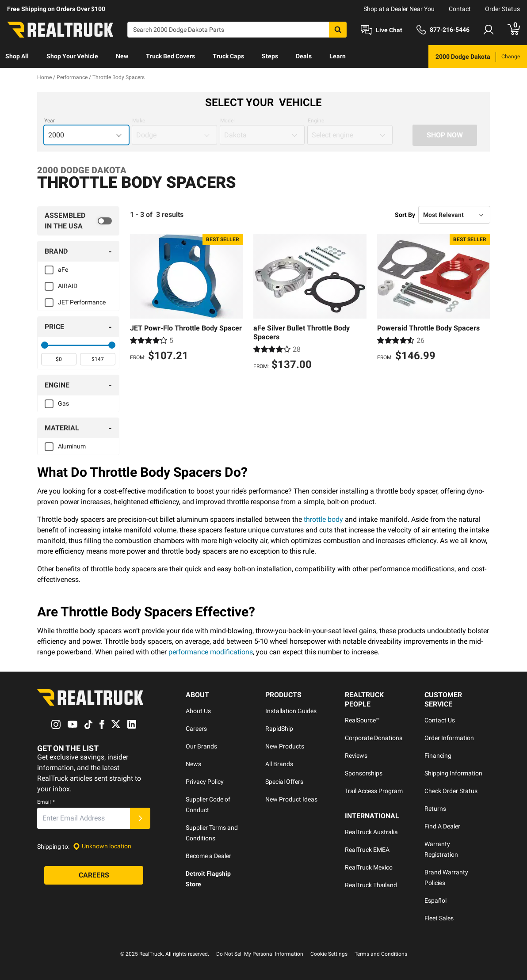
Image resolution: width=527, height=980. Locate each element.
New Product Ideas (291, 799)
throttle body (323, 519)
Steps (270, 56)
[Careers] (94, 875)
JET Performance (82, 302)
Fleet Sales (439, 918)
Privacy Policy (205, 782)
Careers (196, 729)
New (122, 56)
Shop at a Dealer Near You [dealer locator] (399, 9)
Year (50, 121)
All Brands (279, 764)
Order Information (449, 738)
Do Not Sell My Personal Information (260, 954)
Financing (438, 756)
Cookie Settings (329, 954)
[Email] (84, 818)
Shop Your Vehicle (72, 56)
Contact (460, 9)
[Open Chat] (382, 30)
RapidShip (279, 729)
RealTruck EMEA (367, 850)
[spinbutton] (59, 359)
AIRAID (68, 286)
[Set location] (102, 846)
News (193, 764)
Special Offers (284, 782)
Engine (316, 121)
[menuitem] (17, 57)
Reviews (356, 756)
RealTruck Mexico (369, 867)
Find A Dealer (442, 826)
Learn (338, 56)
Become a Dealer (208, 856)
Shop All (17, 56)
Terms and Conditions (381, 954)
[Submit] (140, 818)
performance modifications (211, 652)
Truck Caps (228, 56)
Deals (304, 56)
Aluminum (72, 446)
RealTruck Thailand (371, 885)
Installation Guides (291, 711)
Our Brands (201, 746)
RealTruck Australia (371, 832)
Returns (435, 809)
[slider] (45, 345)
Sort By (405, 215)
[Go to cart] (514, 30)
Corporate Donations (374, 738)
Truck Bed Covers (170, 56)
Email (46, 802)
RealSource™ (362, 720)
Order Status (502, 9)
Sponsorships (364, 773)
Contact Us (440, 720)
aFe (63, 270)
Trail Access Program (374, 791)
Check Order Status (451, 791)
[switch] (78, 221)
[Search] (237, 30)
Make (139, 121)
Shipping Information (453, 773)
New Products (285, 746)
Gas (63, 403)
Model (227, 121)
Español (435, 900)
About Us (198, 711)
